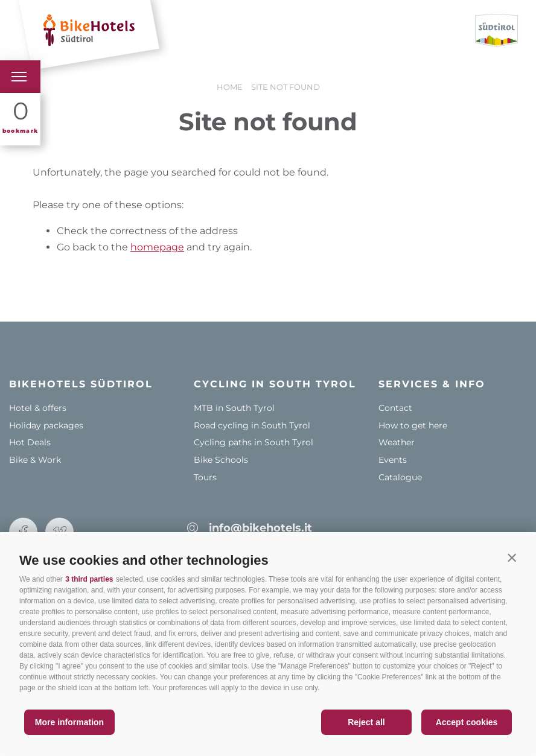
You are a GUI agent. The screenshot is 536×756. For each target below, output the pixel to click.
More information (69, 722)
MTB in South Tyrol (234, 408)
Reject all (366, 722)
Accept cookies (467, 722)
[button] (512, 557)
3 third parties (89, 579)
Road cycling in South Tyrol (252, 425)
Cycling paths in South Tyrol (254, 442)
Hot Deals (30, 442)
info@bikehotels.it (260, 528)
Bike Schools (221, 460)
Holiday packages (46, 425)
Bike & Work (35, 460)
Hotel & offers (38, 408)
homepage (157, 247)
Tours (205, 477)
